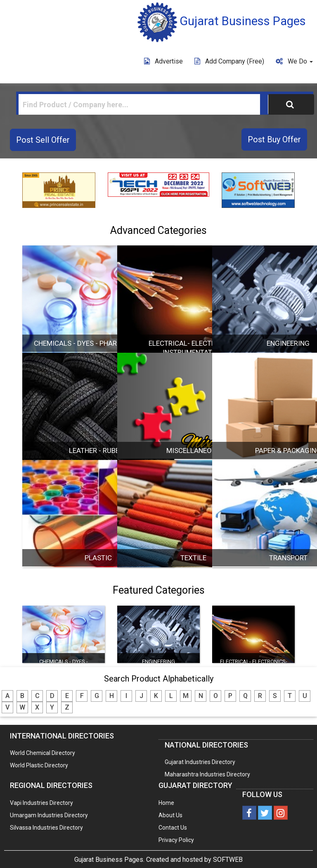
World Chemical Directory (43, 753)
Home (166, 803)
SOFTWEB (228, 860)
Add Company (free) (229, 61)
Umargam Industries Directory (49, 815)
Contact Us (173, 828)
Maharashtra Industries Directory (207, 774)
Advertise (163, 61)
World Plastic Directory (39, 765)
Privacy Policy (176, 840)
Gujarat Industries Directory (200, 762)
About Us (170, 815)
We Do (294, 61)
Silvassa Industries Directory (46, 828)
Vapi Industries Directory (41, 803)
